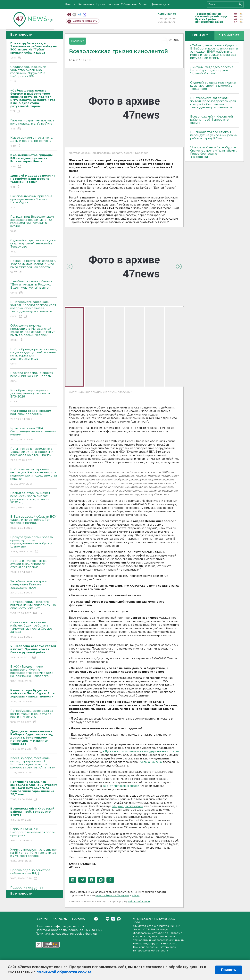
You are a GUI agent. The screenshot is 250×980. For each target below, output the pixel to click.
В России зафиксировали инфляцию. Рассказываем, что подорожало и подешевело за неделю (34, 477)
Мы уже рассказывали (128, 806)
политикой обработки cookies (64, 972)
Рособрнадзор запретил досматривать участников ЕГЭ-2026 (34, 396)
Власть (70, 4)
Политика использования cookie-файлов (66, 934)
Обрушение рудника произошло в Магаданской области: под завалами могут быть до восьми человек (34, 333)
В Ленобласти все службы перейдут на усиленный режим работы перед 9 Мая (214, 135)
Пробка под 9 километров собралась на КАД (34, 875)
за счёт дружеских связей (121, 786)
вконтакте (74, 15)
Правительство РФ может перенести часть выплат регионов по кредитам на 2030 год (34, 500)
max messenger (84, 15)
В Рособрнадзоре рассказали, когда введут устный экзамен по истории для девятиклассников (34, 357)
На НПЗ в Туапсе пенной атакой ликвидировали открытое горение (34, 567)
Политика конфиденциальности (60, 926)
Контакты (60, 919)
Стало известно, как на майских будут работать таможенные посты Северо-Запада (34, 630)
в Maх (136, 896)
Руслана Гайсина (150, 762)
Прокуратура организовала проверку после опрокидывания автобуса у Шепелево (34, 545)
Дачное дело (160, 4)
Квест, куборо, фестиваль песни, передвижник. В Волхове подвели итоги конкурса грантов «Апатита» (34, 766)
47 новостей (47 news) (152, 919)
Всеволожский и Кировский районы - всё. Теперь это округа (212, 120)
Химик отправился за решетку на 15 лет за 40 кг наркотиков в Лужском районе (34, 856)
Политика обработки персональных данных (69, 930)
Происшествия (108, 4)
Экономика (86, 4)
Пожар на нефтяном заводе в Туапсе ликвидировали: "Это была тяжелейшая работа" (34, 267)
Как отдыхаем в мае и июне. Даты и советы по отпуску (34, 142)
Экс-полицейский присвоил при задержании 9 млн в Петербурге (34, 202)
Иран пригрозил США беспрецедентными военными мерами (34, 434)
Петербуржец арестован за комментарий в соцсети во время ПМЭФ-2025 (34, 717)
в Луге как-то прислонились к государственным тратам (140, 752)
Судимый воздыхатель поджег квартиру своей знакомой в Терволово (34, 246)
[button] (73, 880)
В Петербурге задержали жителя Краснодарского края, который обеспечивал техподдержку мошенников (34, 309)
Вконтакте (96, 919)
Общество (129, 4)
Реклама (78, 919)
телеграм (79, 15)
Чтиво (144, 4)
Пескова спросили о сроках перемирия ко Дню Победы (34, 377)
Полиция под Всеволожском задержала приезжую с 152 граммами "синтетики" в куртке (34, 224)
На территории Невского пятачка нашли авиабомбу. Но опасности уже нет (34, 608)
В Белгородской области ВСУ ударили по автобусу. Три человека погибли (34, 523)
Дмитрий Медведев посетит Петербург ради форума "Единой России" (212, 70)
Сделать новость (85, 21)
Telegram (113, 919)
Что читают (229, 35)
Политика (78, 41)
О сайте (42, 919)
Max (119, 919)
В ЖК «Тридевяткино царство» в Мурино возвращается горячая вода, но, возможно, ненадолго (34, 674)
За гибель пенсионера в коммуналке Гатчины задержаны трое (34, 587)
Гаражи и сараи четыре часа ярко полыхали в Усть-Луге (34, 125)
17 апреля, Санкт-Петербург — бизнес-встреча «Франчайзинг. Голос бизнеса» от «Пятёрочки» (214, 152)
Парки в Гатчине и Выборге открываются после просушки (34, 835)
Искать (240, 4)
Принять (229, 970)
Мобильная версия (69, 15)
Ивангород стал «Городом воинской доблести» (34, 415)
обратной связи (139, 902)
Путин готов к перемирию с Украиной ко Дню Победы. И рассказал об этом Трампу (34, 455)
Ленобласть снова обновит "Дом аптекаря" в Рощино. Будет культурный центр (34, 287)
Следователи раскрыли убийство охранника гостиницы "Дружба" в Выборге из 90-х (34, 74)
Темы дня (200, 35)
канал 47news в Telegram (112, 896)
